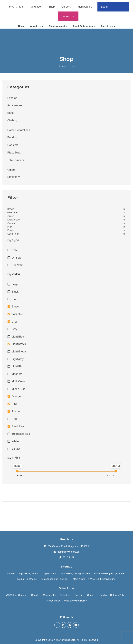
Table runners (16, 162)
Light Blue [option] (18, 338)
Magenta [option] (17, 376)
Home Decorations (19, 132)
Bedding (12, 139)
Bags (10, 115)
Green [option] (15, 323)
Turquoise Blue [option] (21, 436)
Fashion (12, 100)
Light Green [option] (19, 353)
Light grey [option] (18, 361)
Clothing (13, 122)
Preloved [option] (17, 267)
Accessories (15, 107)
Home (61, 68)
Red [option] (14, 421)
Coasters (13, 147)
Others (11, 172)
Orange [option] (16, 398)
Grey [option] (14, 331)
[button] (66, 211)
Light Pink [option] (18, 368)
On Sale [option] (17, 259)
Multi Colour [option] (19, 383)
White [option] (15, 443)
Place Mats (14, 154)
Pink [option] (14, 406)
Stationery (14, 179)
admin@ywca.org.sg (68, 552)
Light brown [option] (19, 346)
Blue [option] (14, 301)
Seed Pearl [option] (18, 428)
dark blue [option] (17, 316)
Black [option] (15, 293)
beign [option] (15, 286)
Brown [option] (16, 308)
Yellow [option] (16, 451)
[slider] (17, 473)
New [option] (14, 252)
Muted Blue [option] (19, 391)
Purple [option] (16, 413)
